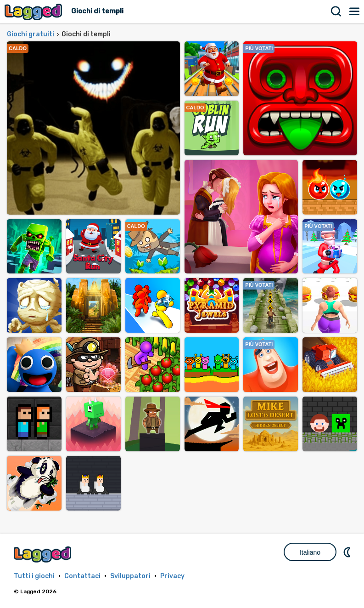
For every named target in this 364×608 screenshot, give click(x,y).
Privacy (172, 576)
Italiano (310, 552)
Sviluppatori (130, 576)
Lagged (34, 12)
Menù (355, 11)
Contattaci (82, 576)
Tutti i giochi (34, 576)
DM (348, 552)
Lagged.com (44, 554)
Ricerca (336, 11)
